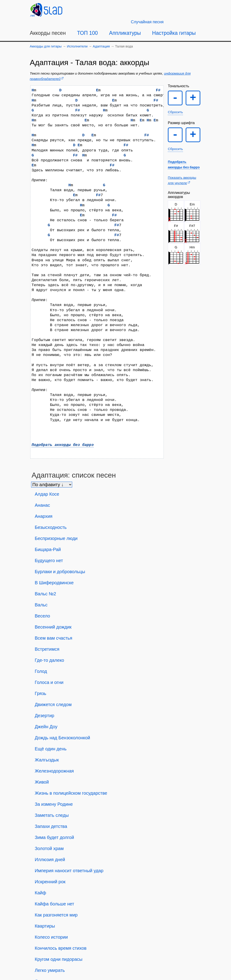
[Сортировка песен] (52, 485)
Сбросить (175, 112)
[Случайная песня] (147, 22)
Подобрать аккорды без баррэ (63, 445)
